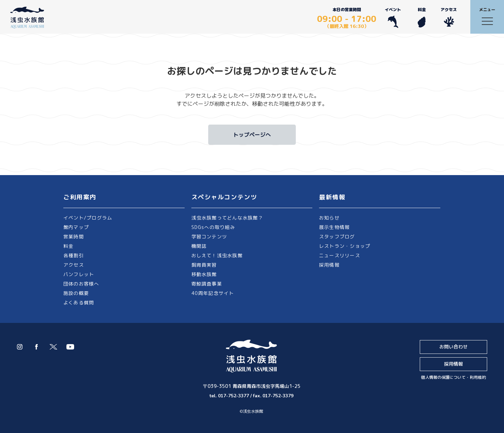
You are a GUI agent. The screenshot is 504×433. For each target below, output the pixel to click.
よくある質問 (79, 303)
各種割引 (74, 255)
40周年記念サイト (213, 293)
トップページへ (252, 135)
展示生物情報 (334, 227)
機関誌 (199, 246)
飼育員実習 (204, 265)
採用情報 (329, 265)
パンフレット (79, 274)
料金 (422, 17)
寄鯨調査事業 (207, 284)
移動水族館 (204, 274)
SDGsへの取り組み (213, 227)
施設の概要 (76, 293)
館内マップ (76, 227)
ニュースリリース (340, 255)
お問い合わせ (453, 347)
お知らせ (329, 218)
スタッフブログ (337, 237)
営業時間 (74, 237)
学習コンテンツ (209, 237)
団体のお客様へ (81, 284)
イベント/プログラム (88, 218)
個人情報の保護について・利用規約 (453, 377)
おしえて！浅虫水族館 (217, 255)
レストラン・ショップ (345, 246)
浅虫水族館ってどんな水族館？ (227, 218)
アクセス (449, 17)
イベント (393, 17)
